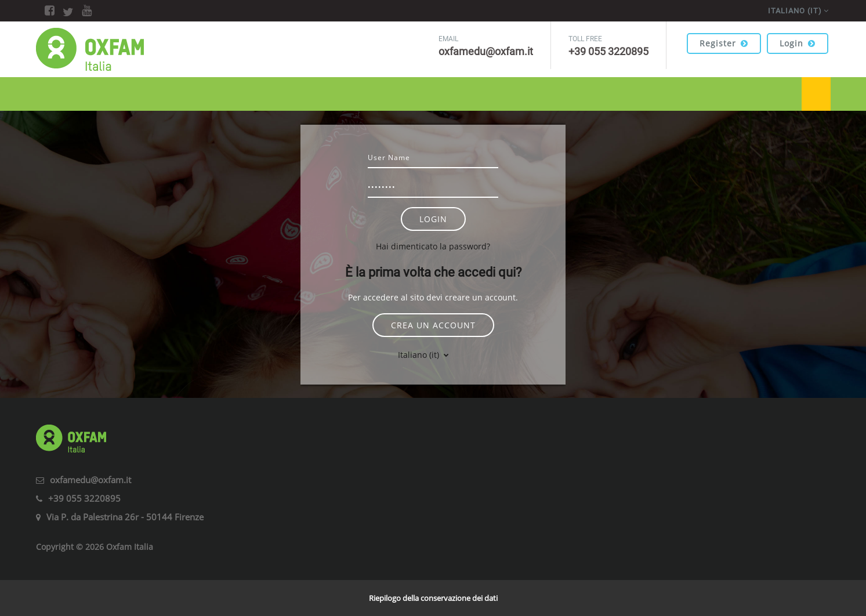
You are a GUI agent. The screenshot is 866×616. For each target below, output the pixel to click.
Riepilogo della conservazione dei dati (433, 598)
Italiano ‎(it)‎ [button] (420, 355)
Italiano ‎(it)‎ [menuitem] (795, 11)
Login (798, 43)
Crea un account (433, 325)
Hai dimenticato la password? (433, 246)
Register (724, 43)
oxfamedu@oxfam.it (90, 480)
